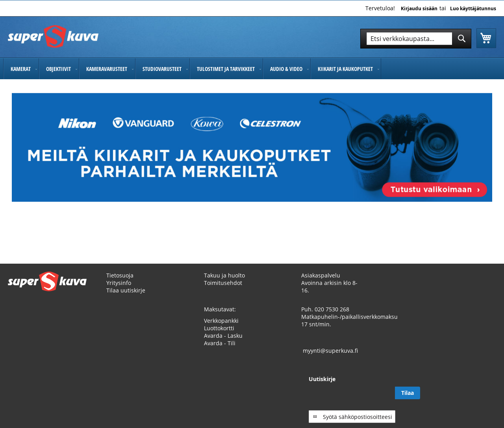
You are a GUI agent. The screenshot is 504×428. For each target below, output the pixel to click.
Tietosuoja (120, 275)
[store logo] (53, 36)
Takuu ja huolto (224, 275)
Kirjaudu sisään (419, 9)
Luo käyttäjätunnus (473, 9)
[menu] (252, 69)
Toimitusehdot (223, 283)
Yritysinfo (119, 283)
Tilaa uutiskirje (126, 290)
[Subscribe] (484, 393)
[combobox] (416, 39)
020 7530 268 (332, 309)
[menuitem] (21, 69)
